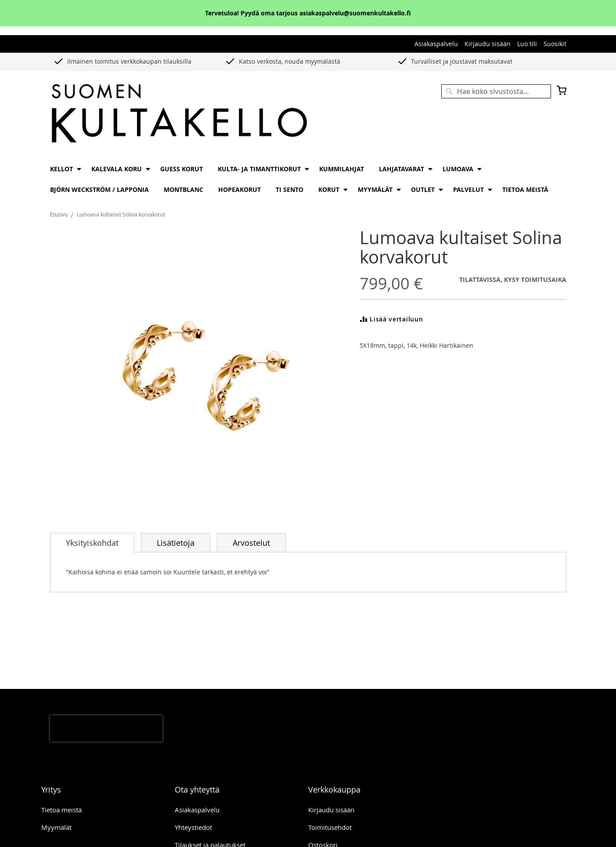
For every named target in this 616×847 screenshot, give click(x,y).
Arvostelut (251, 543)
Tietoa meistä (61, 810)
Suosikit (555, 44)
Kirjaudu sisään (488, 44)
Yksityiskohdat (92, 543)
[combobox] (496, 91)
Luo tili (527, 44)
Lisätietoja (176, 543)
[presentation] (106, 728)
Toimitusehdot (330, 827)
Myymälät (56, 827)
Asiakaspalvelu (436, 44)
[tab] (92, 543)
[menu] (308, 179)
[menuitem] (63, 169)
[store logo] (179, 114)
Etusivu (59, 214)
